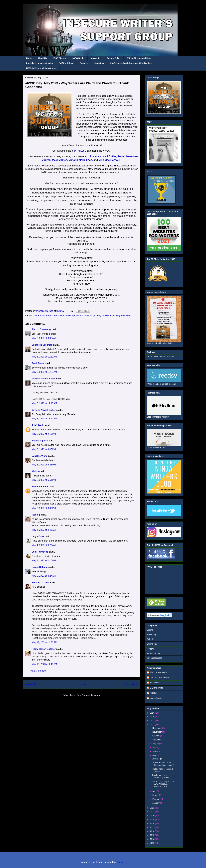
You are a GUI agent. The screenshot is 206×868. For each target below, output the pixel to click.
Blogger (120, 862)
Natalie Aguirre (40, 441)
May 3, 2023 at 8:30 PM (44, 508)
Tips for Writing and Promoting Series (161, 776)
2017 (153, 827)
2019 (153, 820)
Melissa (36, 471)
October (156, 736)
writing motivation (122, 316)
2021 (153, 812)
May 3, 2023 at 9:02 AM (44, 338)
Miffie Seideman (40, 487)
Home (29, 58)
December (157, 728)
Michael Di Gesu (41, 583)
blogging (151, 649)
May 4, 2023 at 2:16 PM (44, 560)
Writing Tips (152, 644)
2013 (153, 843)
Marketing (99, 63)
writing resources (154, 658)
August (156, 744)
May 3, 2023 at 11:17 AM (44, 419)
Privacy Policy (114, 58)
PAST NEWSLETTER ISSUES (161, 357)
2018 (153, 823)
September (158, 740)
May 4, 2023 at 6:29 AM (44, 545)
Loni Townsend (40, 552)
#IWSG (37, 316)
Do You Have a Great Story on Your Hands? (163, 764)
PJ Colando (38, 425)
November (157, 732)
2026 (153, 713)
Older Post (131, 684)
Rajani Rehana (40, 567)
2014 (153, 839)
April (155, 791)
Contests (84, 63)
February (157, 799)
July (154, 747)
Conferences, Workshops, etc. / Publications (131, 63)
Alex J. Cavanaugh (42, 329)
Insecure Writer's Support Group (58, 316)
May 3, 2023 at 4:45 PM (44, 449)
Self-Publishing (66, 63)
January (156, 803)
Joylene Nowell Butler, (103, 156)
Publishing (152, 639)
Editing (150, 630)
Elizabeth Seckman (42, 345)
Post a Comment (37, 671)
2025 (153, 717)
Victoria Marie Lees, (81, 160)
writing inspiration (103, 316)
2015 (153, 835)
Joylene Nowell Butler (44, 379)
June (155, 751)
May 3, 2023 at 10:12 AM (44, 357)
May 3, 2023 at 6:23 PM (44, 465)
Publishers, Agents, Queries (39, 63)
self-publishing (153, 653)
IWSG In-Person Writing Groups (41, 68)
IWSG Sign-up (60, 58)
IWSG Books (78, 58)
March (155, 795)
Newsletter (96, 58)
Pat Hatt (153, 693)
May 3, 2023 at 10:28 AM (44, 372)
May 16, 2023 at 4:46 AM (44, 664)
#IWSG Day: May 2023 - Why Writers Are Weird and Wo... (163, 784)
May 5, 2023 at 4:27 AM (44, 576)
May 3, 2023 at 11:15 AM (44, 403)
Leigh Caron (38, 536)
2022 (153, 808)
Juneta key (155, 683)
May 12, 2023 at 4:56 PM (44, 642)
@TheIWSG (81, 151)
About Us (42, 58)
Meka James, (60, 160)
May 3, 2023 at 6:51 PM (44, 480)
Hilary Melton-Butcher (44, 649)
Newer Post (32, 684)
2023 (153, 725)
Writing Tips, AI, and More (139, 58)
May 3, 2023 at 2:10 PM (44, 434)
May (154, 755)
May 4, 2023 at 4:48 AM (44, 530)
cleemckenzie (156, 698)
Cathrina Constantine (159, 678)
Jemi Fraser (38, 363)
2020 (153, 816)
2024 (153, 721)
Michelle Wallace (84, 316)
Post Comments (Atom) (89, 695)
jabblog (36, 515)
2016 (153, 831)
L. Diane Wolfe (40, 456)
